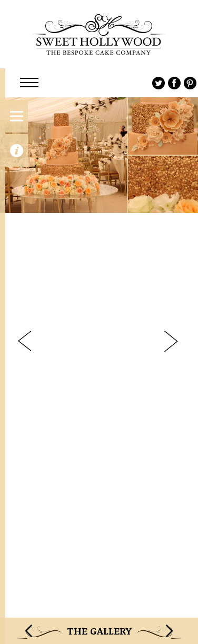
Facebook (174, 83)
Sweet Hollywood (99, 34)
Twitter (159, 83)
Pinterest (190, 83)
